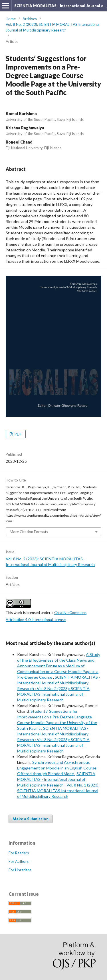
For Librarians (20, 870)
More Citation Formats (29, 532)
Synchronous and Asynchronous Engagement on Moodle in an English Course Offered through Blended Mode (57, 768)
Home (11, 19)
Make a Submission (31, 819)
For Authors (19, 861)
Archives (30, 19)
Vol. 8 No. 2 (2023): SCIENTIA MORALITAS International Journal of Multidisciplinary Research (53, 27)
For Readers (19, 853)
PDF (18, 434)
